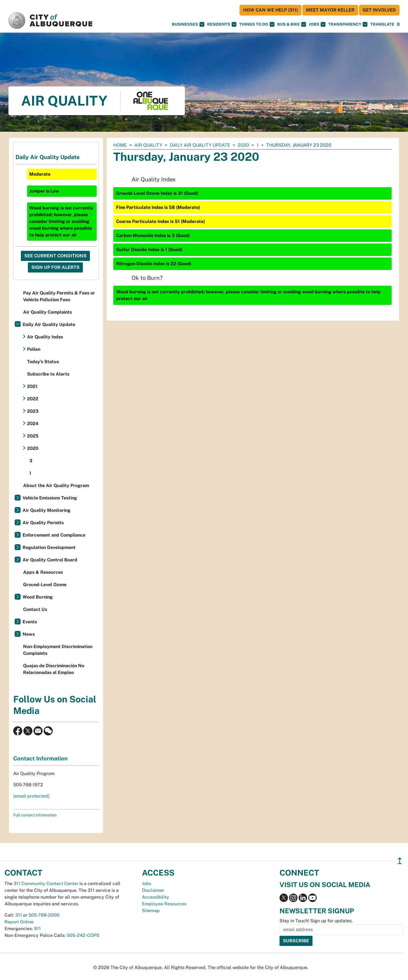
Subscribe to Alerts (48, 374)
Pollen (34, 349)
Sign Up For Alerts (55, 267)
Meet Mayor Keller (330, 10)
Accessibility (156, 897)
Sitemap (151, 911)
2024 (33, 424)
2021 (32, 386)
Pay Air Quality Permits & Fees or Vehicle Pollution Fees (59, 296)
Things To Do (257, 24)
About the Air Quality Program (56, 485)
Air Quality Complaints (47, 312)
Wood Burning (38, 597)
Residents (222, 24)
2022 (33, 399)
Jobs (317, 24)
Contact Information (40, 758)
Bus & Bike (292, 24)
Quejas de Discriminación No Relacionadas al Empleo (54, 669)
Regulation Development (49, 547)
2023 (33, 411)
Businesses (188, 24)
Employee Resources (164, 904)
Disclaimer (153, 890)
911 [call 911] (37, 929)
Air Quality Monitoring (46, 510)
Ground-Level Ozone (45, 585)
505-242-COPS (83, 935)
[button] (382, 24)
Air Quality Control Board (50, 560)
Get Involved (379, 10)
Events (30, 622)
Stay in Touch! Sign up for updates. (316, 921)
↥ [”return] (400, 861)
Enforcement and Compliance (54, 535)
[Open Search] (398, 24)
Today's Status (43, 362)
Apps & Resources (43, 572)
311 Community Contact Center (46, 884)
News (29, 634)
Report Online (19, 922)
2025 (33, 436)
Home (120, 145)
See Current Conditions (55, 256)
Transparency (348, 24)
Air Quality (148, 145)
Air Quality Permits (43, 523)
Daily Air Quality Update (200, 145)
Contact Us (35, 609)
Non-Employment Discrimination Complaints (58, 650)
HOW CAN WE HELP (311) (270, 10)
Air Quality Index (45, 337)
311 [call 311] (19, 915)
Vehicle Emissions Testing (50, 498)
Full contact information (35, 815)
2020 (243, 145)
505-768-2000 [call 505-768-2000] (44, 915)
